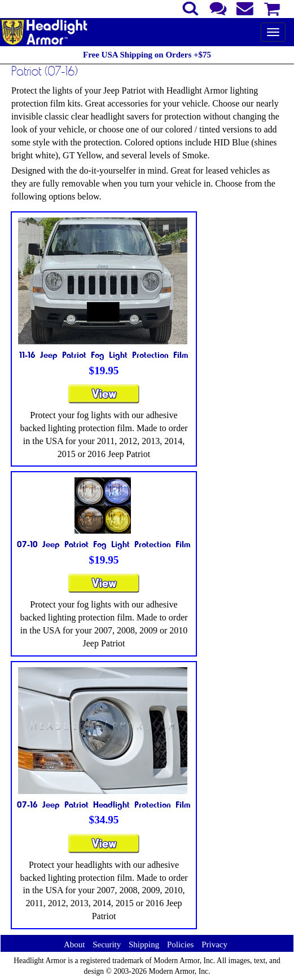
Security (107, 944)
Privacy (214, 944)
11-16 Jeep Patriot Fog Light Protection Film (104, 354)
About (74, 944)
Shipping (144, 944)
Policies (181, 944)
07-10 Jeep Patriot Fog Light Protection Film (104, 544)
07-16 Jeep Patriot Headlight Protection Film (104, 804)
